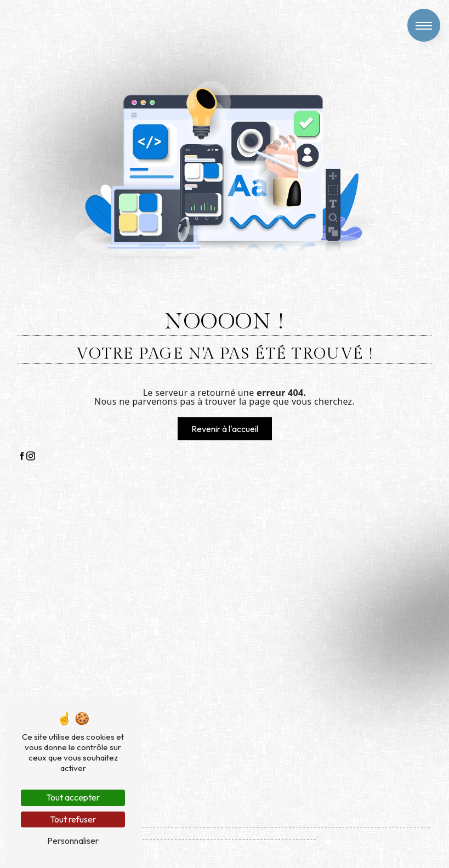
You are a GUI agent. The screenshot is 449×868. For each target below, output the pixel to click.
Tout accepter (73, 797)
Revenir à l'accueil (225, 429)
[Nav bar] (424, 25)
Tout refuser (73, 819)
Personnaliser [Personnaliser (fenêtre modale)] (73, 841)
